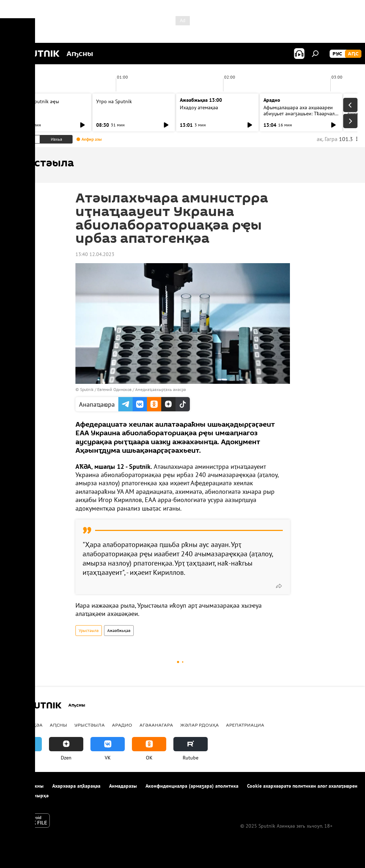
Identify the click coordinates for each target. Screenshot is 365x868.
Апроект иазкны (26, 786)
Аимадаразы (123, 786)
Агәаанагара (156, 725)
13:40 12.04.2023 (95, 254)
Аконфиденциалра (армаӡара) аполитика (192, 786)
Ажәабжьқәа (119, 630)
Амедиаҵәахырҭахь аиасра (161, 389)
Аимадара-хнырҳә (28, 796)
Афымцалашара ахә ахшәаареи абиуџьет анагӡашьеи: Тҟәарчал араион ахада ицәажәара (299, 114)
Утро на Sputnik (114, 101)
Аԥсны (58, 725)
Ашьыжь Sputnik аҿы (36, 101)
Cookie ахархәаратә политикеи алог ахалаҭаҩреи (302, 786)
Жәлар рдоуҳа (199, 725)
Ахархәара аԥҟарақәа (76, 786)
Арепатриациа (245, 725)
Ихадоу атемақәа (199, 107)
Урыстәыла (89, 630)
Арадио (272, 100)
